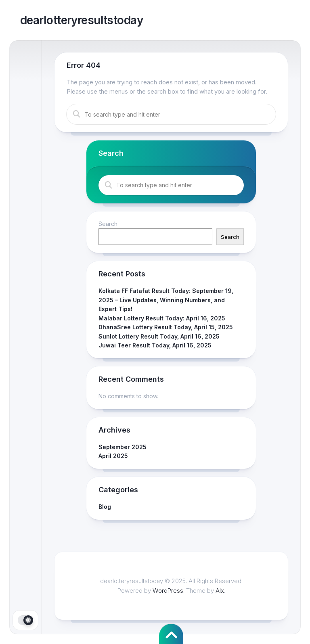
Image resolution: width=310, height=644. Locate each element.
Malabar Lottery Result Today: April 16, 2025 (162, 318)
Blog (105, 507)
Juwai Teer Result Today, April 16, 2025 (155, 345)
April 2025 (113, 456)
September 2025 (123, 447)
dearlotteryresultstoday (82, 20)
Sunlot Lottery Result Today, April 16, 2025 (159, 336)
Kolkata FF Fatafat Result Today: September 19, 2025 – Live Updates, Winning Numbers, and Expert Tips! (166, 300)
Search (108, 224)
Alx (220, 591)
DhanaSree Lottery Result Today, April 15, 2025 (166, 327)
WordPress (168, 591)
